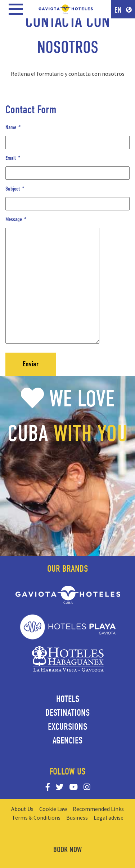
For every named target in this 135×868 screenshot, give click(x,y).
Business (77, 817)
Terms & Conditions (36, 817)
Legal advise (109, 817)
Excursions (67, 727)
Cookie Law (53, 809)
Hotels (68, 699)
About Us (22, 809)
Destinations (67, 713)
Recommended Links (98, 809)
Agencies (67, 741)
